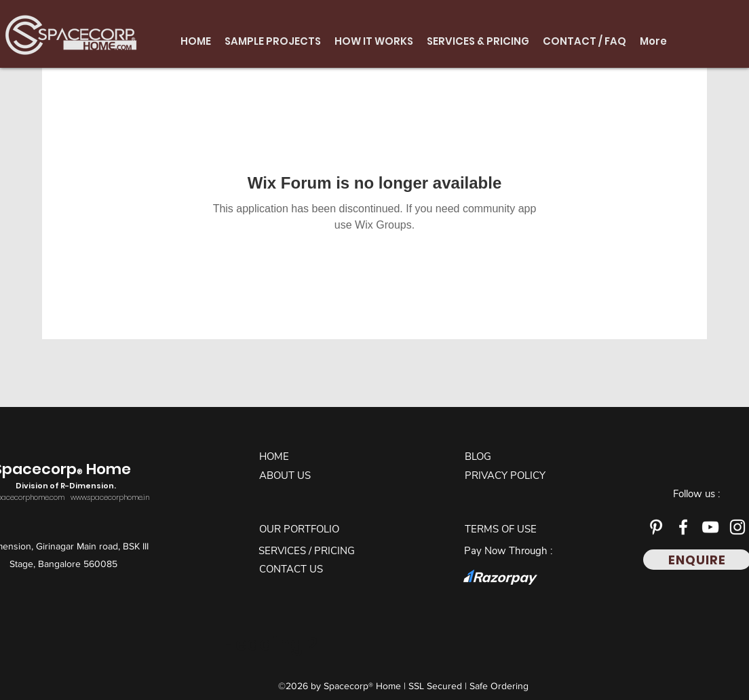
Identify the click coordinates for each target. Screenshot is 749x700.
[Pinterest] (656, 527)
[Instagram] (737, 527)
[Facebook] (683, 527)
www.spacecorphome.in (110, 498)
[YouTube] (710, 527)
